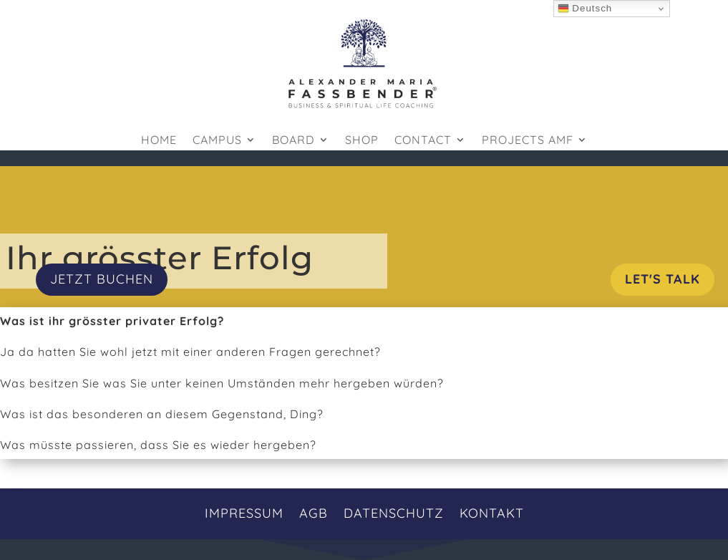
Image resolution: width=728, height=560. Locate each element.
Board (293, 141)
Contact (423, 141)
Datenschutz (394, 512)
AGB (314, 512)
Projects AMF (528, 141)
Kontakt (492, 512)
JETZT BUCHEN (102, 279)
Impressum (244, 512)
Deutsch (585, 9)
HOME (159, 141)
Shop (362, 141)
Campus (217, 141)
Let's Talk (663, 279)
